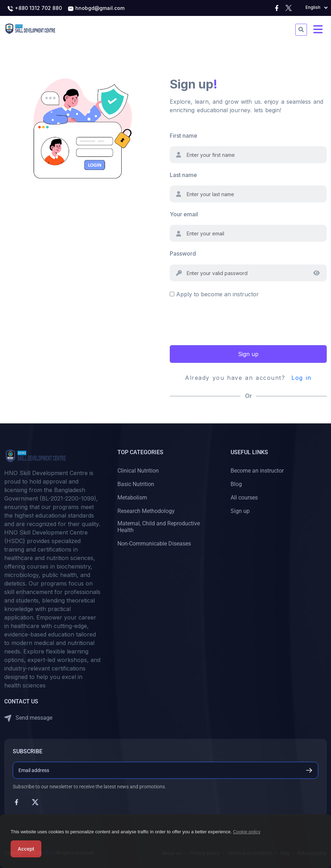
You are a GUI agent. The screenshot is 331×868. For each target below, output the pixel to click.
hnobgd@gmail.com (96, 8)
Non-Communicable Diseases (154, 544)
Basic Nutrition (136, 484)
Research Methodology (146, 511)
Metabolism (132, 498)
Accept (26, 849)
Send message (28, 718)
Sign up (248, 354)
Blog (236, 484)
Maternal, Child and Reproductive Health (159, 527)
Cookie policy (247, 832)
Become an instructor (257, 471)
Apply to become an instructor (217, 294)
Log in (301, 378)
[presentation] (223, 321)
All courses (244, 498)
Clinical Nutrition (138, 471)
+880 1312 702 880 (34, 8)
